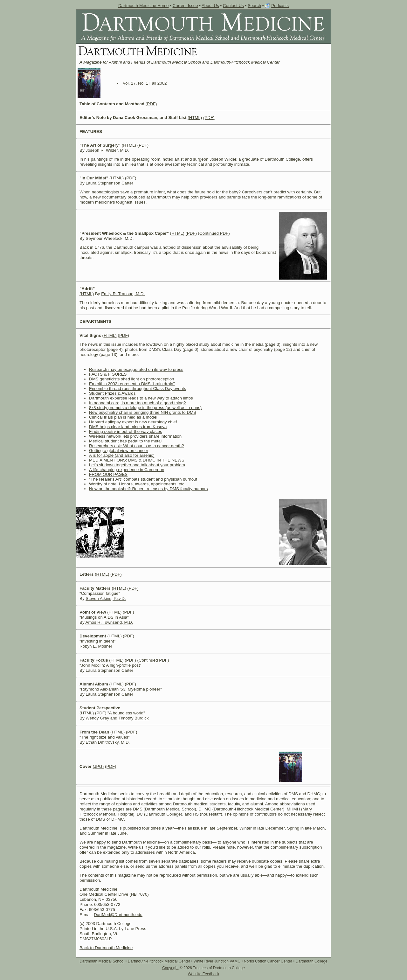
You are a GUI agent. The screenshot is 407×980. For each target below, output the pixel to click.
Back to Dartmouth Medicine (106, 948)
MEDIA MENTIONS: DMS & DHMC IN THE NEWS (137, 460)
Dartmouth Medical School (102, 961)
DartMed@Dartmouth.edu (118, 915)
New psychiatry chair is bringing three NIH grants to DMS (143, 412)
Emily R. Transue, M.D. (123, 294)
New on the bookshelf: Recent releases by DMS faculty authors (148, 489)
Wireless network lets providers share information (135, 436)
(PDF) (151, 104)
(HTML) (195, 118)
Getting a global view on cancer (119, 451)
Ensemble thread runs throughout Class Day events (138, 389)
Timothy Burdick (134, 718)
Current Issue (185, 6)
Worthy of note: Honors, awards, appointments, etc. (137, 484)
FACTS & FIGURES (108, 374)
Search (254, 6)
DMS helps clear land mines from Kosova (128, 427)
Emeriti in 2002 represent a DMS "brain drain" (132, 384)
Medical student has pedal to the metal (125, 441)
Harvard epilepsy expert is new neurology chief (133, 422)
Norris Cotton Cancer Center (268, 961)
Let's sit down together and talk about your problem (137, 465)
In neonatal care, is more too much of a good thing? (138, 403)
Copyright (170, 968)
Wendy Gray (97, 718)
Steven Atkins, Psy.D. (106, 598)
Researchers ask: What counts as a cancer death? (137, 446)
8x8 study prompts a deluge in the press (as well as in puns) (145, 408)
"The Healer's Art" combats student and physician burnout (143, 479)
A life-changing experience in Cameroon (127, 470)
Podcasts (280, 6)
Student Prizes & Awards (112, 393)
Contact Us (233, 6)
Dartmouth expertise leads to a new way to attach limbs (141, 398)
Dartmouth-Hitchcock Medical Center (159, 961)
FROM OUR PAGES (108, 474)
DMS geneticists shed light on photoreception (131, 379)
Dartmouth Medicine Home (144, 6)
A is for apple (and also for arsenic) (122, 455)
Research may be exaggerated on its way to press (136, 369)
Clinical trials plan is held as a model (123, 417)
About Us (210, 6)
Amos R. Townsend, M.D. (109, 622)
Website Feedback (203, 974)
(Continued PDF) (214, 233)
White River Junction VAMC (217, 961)
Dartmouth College (312, 961)
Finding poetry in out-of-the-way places (126, 431)
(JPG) (98, 766)
